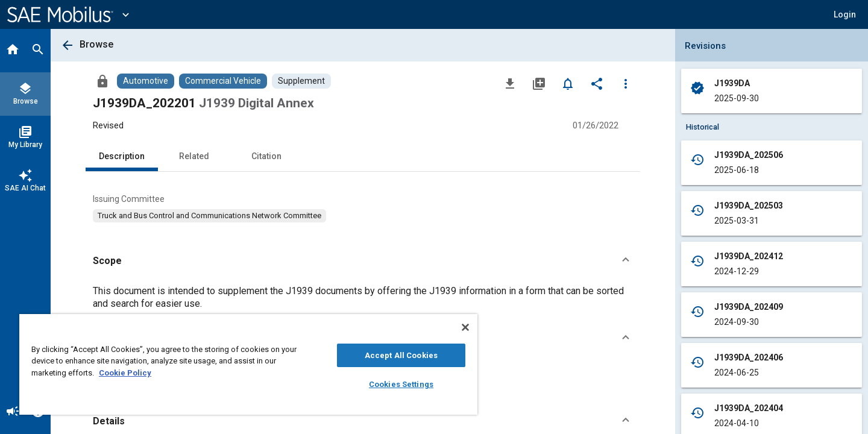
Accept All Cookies (401, 355)
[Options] (626, 83)
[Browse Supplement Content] (301, 81)
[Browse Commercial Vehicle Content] (223, 81)
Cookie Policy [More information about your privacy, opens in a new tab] (125, 373)
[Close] (465, 327)
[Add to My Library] (539, 83)
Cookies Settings (401, 384)
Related (194, 156)
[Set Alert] (568, 83)
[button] (845, 14)
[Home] (13, 51)
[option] (209, 216)
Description (122, 156)
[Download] (510, 83)
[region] (248, 364)
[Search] (38, 51)
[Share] (597, 83)
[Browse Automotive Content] (146, 81)
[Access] (102, 81)
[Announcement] (13, 412)
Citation (266, 156)
